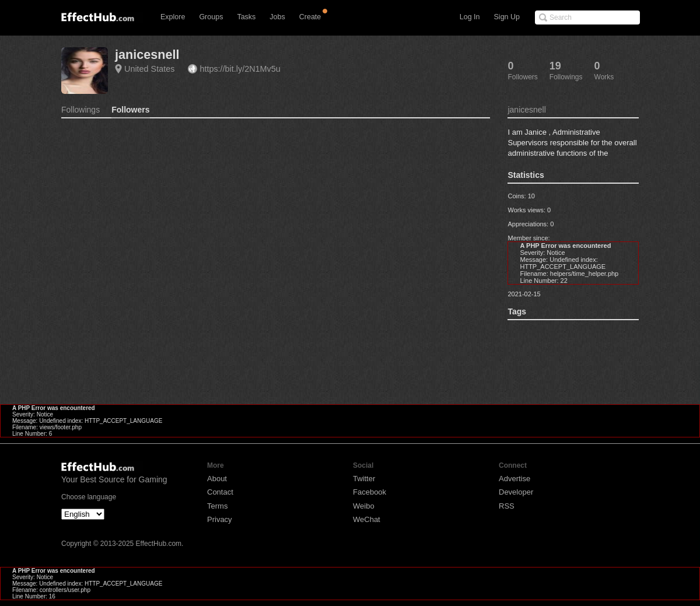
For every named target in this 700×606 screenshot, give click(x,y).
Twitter (364, 479)
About (217, 479)
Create (310, 17)
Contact (220, 492)
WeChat (367, 519)
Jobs (277, 17)
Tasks (246, 17)
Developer (516, 492)
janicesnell (147, 55)
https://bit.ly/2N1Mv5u (240, 69)
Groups (211, 17)
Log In (470, 17)
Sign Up (507, 17)
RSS (507, 506)
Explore (173, 17)
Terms (217, 506)
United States (149, 69)
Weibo (364, 506)
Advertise (514, 479)
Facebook (370, 492)
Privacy (220, 519)
